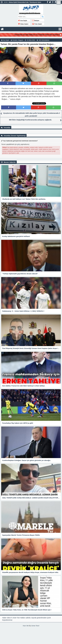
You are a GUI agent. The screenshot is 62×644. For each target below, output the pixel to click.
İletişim (36, 21)
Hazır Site (26, 626)
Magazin (21, 40)
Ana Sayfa (23, 21)
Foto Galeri (37, 24)
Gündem (15, 40)
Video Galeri (23, 24)
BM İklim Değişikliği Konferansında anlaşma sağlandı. (30, 120)
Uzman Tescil (35, 626)
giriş (19, 144)
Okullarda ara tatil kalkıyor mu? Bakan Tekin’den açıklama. (38, 35)
